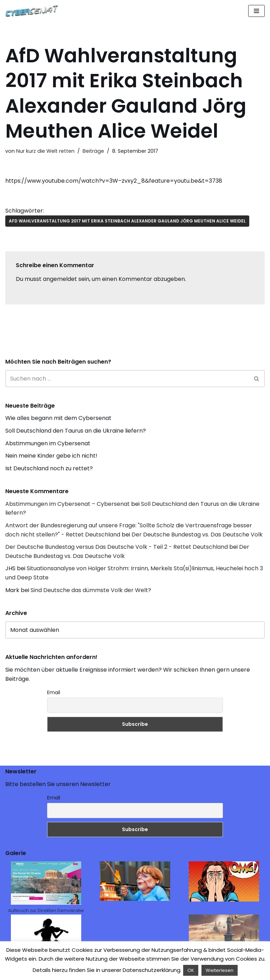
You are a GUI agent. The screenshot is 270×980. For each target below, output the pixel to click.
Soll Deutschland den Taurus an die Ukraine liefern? (76, 431)
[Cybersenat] (33, 11)
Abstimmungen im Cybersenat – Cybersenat (67, 504)
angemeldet (60, 279)
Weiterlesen (220, 970)
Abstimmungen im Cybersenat (48, 443)
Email (54, 692)
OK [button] (191, 970)
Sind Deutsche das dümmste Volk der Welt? (91, 590)
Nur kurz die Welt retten (45, 151)
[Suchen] (127, 379)
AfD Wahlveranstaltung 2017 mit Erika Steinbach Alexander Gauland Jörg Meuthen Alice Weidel (127, 221)
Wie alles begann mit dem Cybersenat (58, 418)
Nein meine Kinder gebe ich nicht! (51, 456)
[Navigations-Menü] (256, 11)
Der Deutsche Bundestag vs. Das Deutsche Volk (197, 535)
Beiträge (93, 151)
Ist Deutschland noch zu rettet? (49, 468)
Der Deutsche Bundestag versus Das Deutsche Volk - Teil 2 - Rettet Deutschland (117, 547)
